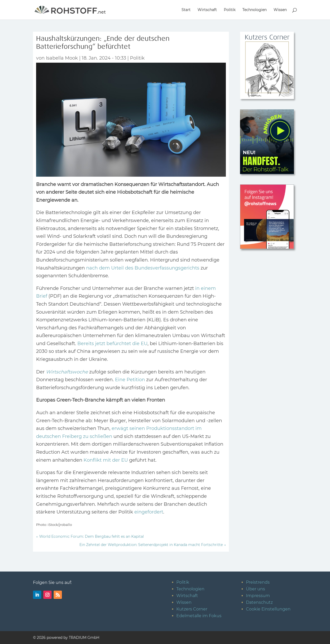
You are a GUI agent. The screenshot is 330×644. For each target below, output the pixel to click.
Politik (230, 10)
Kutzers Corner (192, 609)
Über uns (255, 589)
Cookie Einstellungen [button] (268, 609)
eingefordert (149, 512)
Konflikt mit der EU (106, 460)
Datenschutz (259, 602)
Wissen (280, 10)
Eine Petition (130, 380)
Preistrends (258, 582)
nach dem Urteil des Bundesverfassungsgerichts (143, 268)
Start (186, 10)
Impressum (258, 596)
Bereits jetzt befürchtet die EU (112, 344)
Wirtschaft (207, 10)
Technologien (254, 10)
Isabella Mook (62, 58)
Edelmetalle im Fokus (199, 616)
